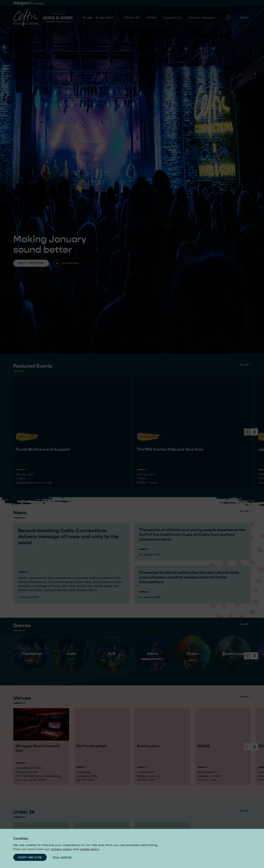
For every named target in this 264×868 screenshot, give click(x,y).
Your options (62, 857)
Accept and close (30, 857)
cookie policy (89, 849)
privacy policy (61, 849)
